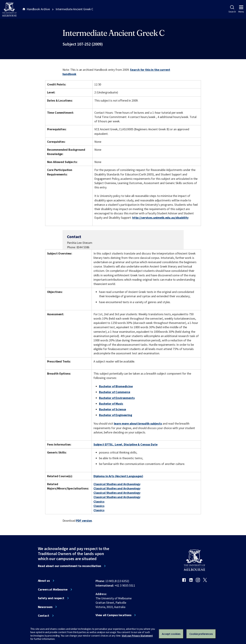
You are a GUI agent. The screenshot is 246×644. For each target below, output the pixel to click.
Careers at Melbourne (53, 589)
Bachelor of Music (111, 404)
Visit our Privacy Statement (137, 636)
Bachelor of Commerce (115, 392)
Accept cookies (171, 634)
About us (44, 581)
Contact (44, 616)
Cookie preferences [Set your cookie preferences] (201, 634)
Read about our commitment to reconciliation (70, 566)
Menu (241, 9)
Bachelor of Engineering (116, 415)
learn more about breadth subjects (138, 423)
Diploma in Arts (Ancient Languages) (118, 476)
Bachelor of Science (113, 409)
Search (232, 9)
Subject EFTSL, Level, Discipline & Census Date (126, 444)
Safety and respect (51, 598)
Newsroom (45, 607)
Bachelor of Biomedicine (116, 386)
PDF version (84, 521)
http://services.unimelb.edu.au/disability (160, 218)
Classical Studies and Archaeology (117, 484)
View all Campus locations (113, 615)
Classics (99, 502)
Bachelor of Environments (117, 398)
